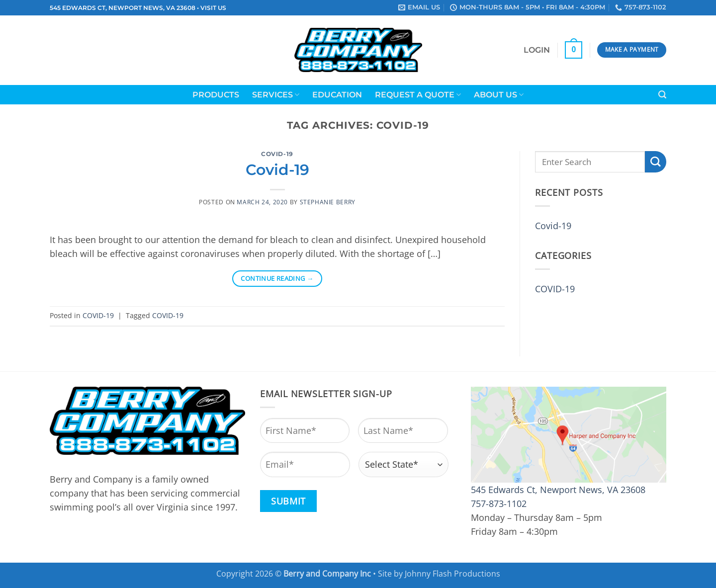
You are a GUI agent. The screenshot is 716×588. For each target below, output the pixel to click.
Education (337, 95)
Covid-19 (277, 170)
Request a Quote (418, 95)
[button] (537, 50)
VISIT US (213, 8)
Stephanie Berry (328, 202)
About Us (499, 95)
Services (276, 95)
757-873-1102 (499, 504)
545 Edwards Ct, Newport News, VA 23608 (558, 490)
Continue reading (277, 279)
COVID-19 (277, 154)
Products (216, 95)
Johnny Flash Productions (452, 574)
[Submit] (656, 162)
